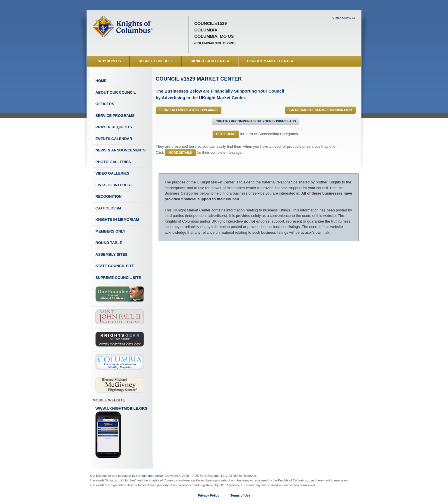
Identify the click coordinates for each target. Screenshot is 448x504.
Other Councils (344, 18)
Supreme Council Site (118, 278)
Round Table (109, 243)
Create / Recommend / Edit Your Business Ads (256, 121)
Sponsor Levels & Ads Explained (189, 110)
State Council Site (115, 266)
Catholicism (108, 208)
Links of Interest (114, 185)
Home (101, 81)
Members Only (110, 231)
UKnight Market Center (270, 61)
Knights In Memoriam (117, 220)
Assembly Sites (111, 254)
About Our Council (116, 92)
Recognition (109, 196)
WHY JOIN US (110, 61)
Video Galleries (112, 173)
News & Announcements (121, 150)
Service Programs (115, 116)
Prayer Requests (114, 127)
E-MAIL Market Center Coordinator (320, 110)
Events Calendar (114, 139)
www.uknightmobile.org (122, 432)
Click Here (226, 134)
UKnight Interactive (150, 476)
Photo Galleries (113, 162)
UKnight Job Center (210, 61)
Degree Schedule (156, 61)
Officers (105, 104)
